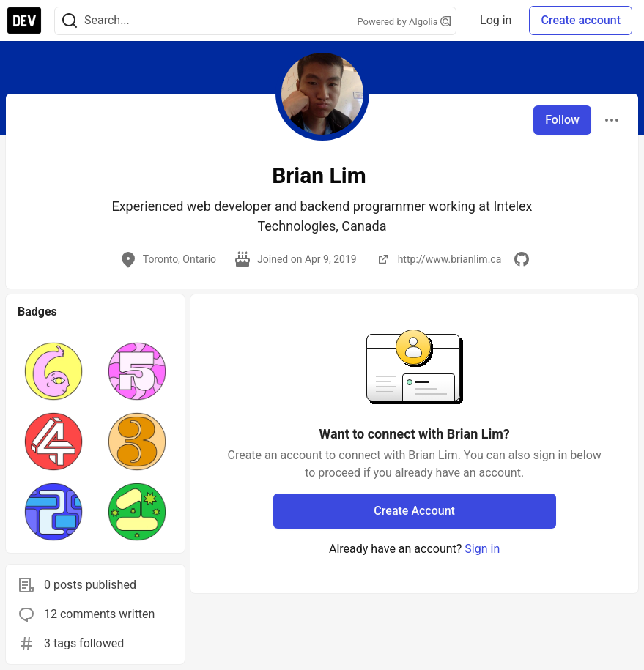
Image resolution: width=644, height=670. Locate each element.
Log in (496, 20)
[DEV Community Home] (24, 21)
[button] (53, 371)
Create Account (414, 511)
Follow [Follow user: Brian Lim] (562, 120)
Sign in (482, 549)
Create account (581, 20)
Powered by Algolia (404, 22)
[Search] (70, 21)
